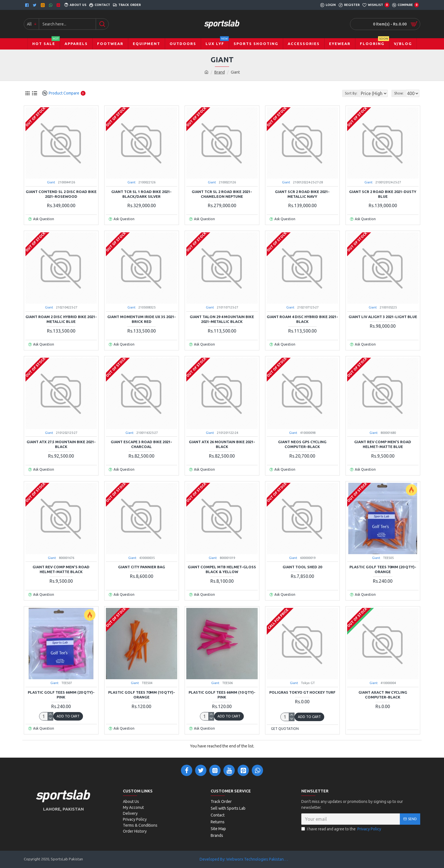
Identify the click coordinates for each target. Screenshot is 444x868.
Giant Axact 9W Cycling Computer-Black (383, 695)
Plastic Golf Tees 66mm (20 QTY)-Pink (61, 695)
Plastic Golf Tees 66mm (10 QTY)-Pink (222, 695)
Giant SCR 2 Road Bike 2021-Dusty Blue (383, 194)
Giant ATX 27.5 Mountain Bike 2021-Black (61, 444)
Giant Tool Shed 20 (302, 567)
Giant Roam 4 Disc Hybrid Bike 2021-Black (302, 319)
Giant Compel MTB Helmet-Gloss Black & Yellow (222, 569)
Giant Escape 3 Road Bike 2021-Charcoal (141, 444)
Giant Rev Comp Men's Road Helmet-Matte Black (61, 569)
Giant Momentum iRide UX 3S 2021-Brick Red (142, 319)
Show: (401, 93)
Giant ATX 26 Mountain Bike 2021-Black (222, 444)
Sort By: (347, 93)
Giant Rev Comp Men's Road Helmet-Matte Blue (383, 444)
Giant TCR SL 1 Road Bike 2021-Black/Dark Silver (141, 194)
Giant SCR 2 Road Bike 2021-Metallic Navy (302, 194)
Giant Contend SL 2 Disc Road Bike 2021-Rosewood (61, 194)
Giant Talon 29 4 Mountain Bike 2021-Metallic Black (222, 319)
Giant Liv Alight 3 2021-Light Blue (383, 317)
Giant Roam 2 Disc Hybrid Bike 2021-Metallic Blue (61, 319)
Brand (220, 72)
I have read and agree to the (342, 829)
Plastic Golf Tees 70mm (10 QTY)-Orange (142, 695)
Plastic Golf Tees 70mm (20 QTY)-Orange (383, 569)
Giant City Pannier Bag (142, 567)
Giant (51, 182)
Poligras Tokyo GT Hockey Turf (302, 692)
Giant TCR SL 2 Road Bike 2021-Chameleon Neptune (222, 194)
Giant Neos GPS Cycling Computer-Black (302, 444)
